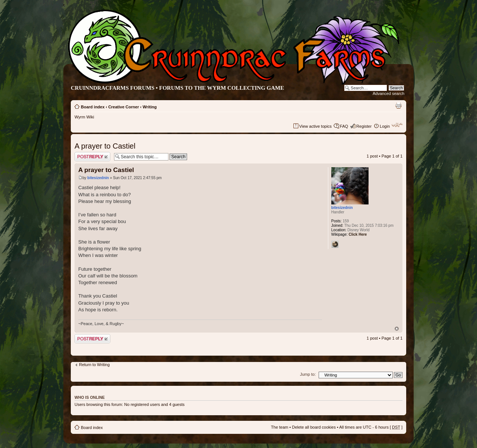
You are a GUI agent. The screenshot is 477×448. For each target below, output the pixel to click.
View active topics (315, 126)
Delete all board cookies (314, 427)
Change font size (397, 125)
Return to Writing (94, 365)
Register (364, 126)
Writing (150, 107)
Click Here (358, 234)
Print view (398, 105)
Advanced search (388, 93)
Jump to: (308, 374)
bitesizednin (98, 178)
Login (385, 126)
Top (397, 329)
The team (279, 427)
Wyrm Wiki (84, 117)
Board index (93, 107)
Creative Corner (124, 107)
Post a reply (92, 157)
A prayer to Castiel (105, 146)
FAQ (344, 126)
